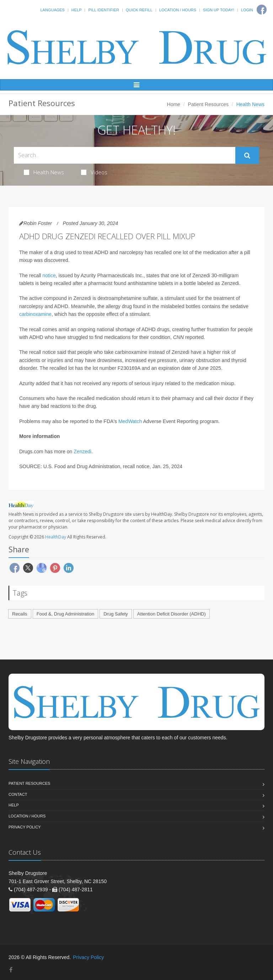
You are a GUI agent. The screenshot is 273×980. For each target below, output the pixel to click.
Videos (94, 172)
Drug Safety (116, 614)
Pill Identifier (103, 10)
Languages (52, 10)
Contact (18, 794)
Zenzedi (82, 451)
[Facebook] (11, 970)
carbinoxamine (35, 314)
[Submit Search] (247, 155)
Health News (44, 172)
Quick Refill (139, 10)
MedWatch (130, 421)
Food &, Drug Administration (66, 614)
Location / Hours (178, 10)
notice (49, 275)
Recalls (20, 614)
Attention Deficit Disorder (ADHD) (172, 614)
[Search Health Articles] (125, 155)
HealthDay (56, 537)
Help (77, 10)
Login (247, 10)
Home (174, 104)
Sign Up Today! (219, 10)
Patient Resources (208, 104)
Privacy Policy (25, 827)
